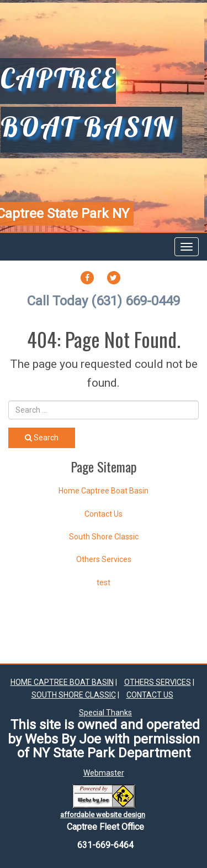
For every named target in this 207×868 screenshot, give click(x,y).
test (104, 583)
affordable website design (103, 815)
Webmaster (104, 773)
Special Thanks (105, 713)
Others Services (104, 559)
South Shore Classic (104, 537)
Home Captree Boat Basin (104, 491)
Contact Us (104, 514)
